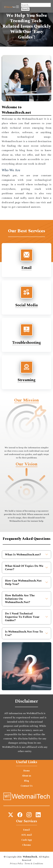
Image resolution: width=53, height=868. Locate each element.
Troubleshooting (26, 343)
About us (26, 776)
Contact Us (27, 786)
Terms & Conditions (34, 864)
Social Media (26, 305)
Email (26, 268)
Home (26, 771)
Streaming (26, 380)
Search (25, 9)
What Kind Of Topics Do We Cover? (26, 568)
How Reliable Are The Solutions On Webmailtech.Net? (26, 599)
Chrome (26, 845)
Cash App (27, 840)
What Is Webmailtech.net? (26, 555)
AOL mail (26, 835)
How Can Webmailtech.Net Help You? (26, 582)
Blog (26, 781)
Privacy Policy (17, 864)
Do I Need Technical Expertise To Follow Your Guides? (26, 617)
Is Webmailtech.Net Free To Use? (26, 633)
